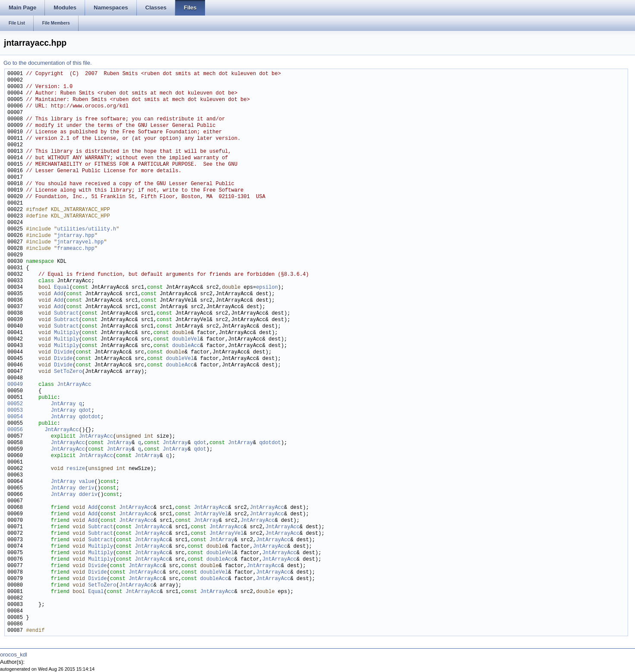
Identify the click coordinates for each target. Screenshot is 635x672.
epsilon (267, 288)
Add (59, 294)
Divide (63, 352)
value (87, 482)
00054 (15, 417)
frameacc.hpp (76, 249)
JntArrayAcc (74, 385)
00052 (15, 404)
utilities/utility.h (87, 229)
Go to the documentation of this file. (48, 63)
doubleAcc (186, 346)
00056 (15, 430)
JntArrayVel (211, 514)
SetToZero (68, 372)
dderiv (88, 495)
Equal (62, 288)
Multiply (66, 333)
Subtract (66, 314)
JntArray (63, 404)
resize (76, 469)
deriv (87, 488)
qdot (85, 411)
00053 (15, 411)
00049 (15, 385)
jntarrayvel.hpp (80, 242)
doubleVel (186, 339)
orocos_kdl (14, 655)
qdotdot (90, 417)
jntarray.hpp (76, 236)
